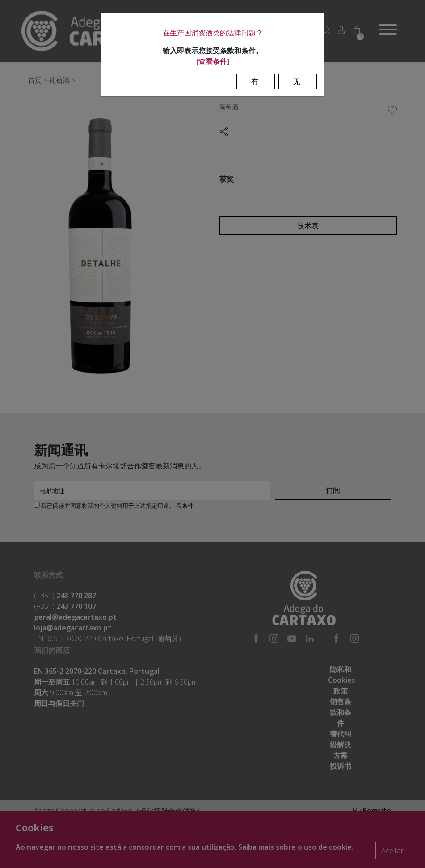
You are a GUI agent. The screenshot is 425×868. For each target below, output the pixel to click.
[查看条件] (213, 61)
